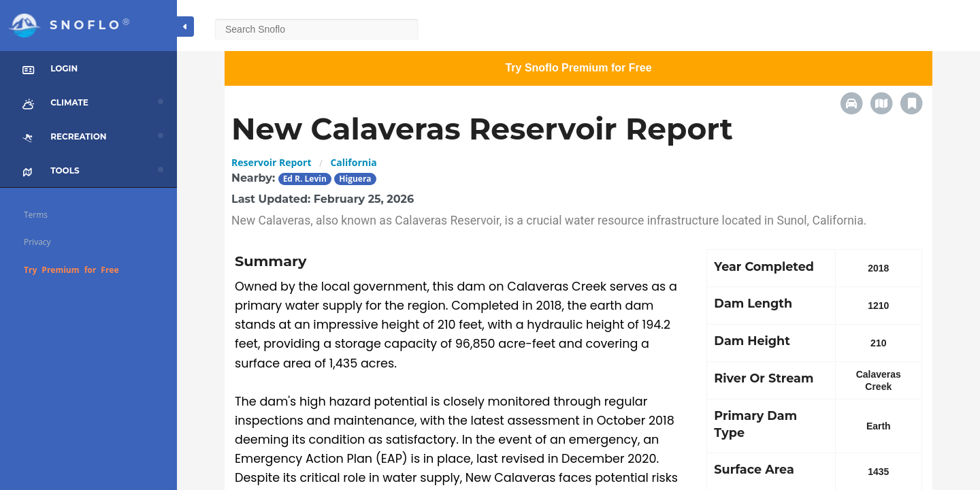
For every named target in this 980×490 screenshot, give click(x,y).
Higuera (355, 179)
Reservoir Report (271, 162)
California (353, 162)
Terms (36, 215)
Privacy (37, 242)
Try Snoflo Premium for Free (578, 68)
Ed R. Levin (305, 179)
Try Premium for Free (71, 270)
